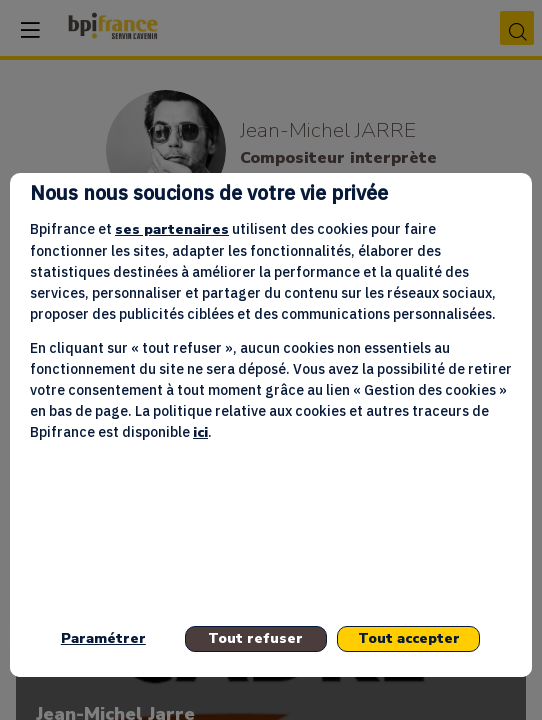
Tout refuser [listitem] (255, 638)
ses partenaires (172, 229)
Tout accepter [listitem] (409, 638)
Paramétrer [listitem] (103, 638)
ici (200, 432)
